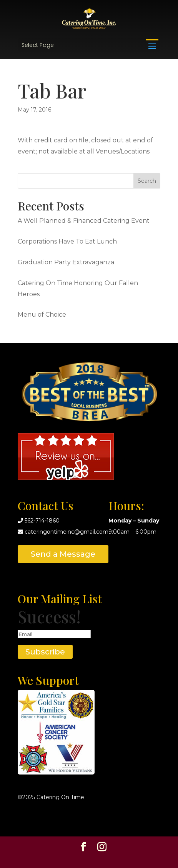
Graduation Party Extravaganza (66, 262)
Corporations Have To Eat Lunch (67, 241)
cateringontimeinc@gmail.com (67, 532)
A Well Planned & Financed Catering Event (84, 221)
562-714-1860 (42, 521)
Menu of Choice (42, 315)
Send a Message (63, 554)
